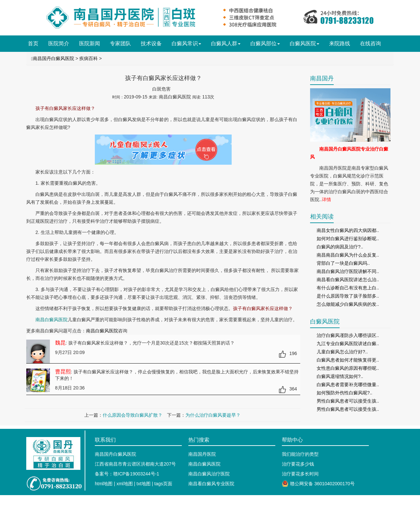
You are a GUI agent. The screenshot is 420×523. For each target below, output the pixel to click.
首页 (33, 43)
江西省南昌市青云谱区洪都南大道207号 (135, 464)
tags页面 (163, 484)
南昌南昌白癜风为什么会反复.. (348, 255)
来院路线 (340, 43)
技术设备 (151, 43)
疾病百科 (89, 58)
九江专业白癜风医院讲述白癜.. (348, 344)
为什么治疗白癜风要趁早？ (213, 415)
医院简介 (59, 43)
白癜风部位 (265, 43)
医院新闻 (90, 43)
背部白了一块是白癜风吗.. (343, 263)
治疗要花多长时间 (300, 474)
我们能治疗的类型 (300, 454)
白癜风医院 (304, 43)
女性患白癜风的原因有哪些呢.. (348, 368)
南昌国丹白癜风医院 (53, 58)
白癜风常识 (186, 43)
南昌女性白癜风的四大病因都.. (348, 230)
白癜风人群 (226, 43)
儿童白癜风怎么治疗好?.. (342, 352)
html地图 (104, 484)
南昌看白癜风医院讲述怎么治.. (348, 280)
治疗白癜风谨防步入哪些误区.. (348, 335)
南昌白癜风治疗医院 (209, 474)
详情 (326, 199)
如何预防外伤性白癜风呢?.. (345, 393)
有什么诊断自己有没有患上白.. (348, 288)
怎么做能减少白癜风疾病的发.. (348, 304)
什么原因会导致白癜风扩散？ (133, 415)
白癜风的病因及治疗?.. (340, 247)
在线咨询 (370, 43)
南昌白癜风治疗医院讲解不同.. (348, 271)
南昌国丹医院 (202, 454)
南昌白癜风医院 (102, 331)
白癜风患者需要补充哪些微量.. (348, 385)
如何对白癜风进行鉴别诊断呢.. (348, 239)
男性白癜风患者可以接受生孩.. (348, 401)
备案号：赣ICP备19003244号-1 (127, 474)
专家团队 (120, 43)
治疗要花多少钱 (298, 464)
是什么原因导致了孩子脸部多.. (348, 296)
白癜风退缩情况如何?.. (340, 376)
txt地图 (144, 484)
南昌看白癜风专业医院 (211, 484)
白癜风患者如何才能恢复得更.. (348, 360)
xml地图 (125, 484)
